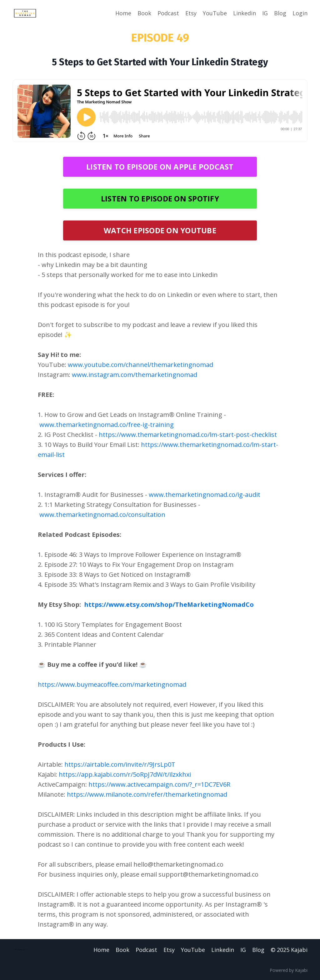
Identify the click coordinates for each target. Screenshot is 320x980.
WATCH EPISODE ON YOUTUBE (160, 230)
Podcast (168, 13)
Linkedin (245, 13)
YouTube (215, 13)
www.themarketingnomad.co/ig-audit (205, 495)
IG (265, 13)
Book (144, 13)
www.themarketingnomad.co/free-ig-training (107, 425)
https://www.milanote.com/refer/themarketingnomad (147, 794)
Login (300, 13)
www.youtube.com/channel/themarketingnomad (140, 365)
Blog (280, 13)
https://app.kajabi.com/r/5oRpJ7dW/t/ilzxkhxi (125, 774)
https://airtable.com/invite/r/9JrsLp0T (120, 764)
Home (123, 13)
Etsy (191, 13)
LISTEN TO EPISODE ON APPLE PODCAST (160, 167)
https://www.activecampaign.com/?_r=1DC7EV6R (159, 784)
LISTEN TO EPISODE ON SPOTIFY (160, 198)
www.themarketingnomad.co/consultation (102, 515)
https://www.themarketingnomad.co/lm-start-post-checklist (188, 435)
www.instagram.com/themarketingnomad (135, 375)
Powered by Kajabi (289, 970)
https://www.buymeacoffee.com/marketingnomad (112, 684)
